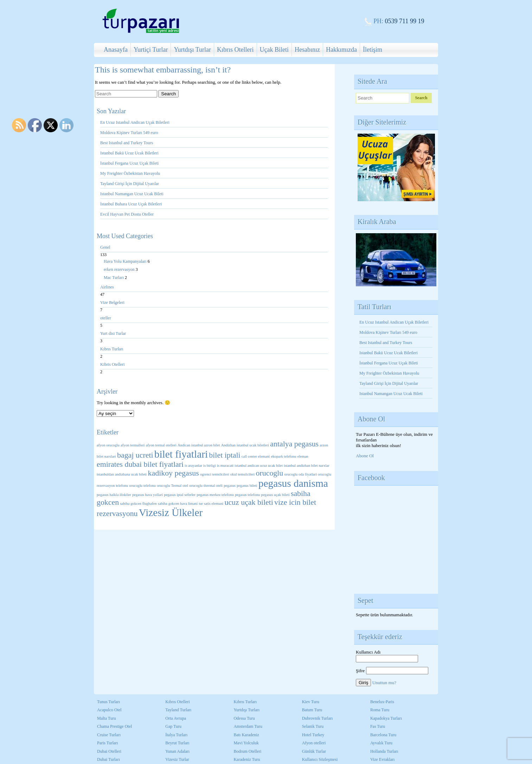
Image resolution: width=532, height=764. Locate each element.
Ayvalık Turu (381, 743)
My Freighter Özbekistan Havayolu (131, 173)
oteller (106, 318)
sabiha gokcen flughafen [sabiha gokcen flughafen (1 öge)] (138, 504)
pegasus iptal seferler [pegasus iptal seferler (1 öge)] (180, 495)
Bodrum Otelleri (247, 751)
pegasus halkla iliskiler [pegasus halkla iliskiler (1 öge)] (114, 495)
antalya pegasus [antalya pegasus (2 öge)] (294, 444)
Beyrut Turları (177, 743)
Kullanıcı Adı (368, 652)
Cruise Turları (109, 735)
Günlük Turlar (314, 751)
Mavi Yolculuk (246, 743)
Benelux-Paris (382, 702)
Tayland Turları (178, 710)
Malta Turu (107, 718)
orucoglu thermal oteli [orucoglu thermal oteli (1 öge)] (206, 486)
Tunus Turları (108, 702)
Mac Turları (114, 278)
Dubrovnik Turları (318, 718)
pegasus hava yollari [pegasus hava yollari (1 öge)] (148, 495)
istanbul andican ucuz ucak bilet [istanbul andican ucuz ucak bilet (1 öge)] (259, 466)
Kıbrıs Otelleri (235, 50)
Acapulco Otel (109, 710)
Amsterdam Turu (248, 726)
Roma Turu (380, 710)
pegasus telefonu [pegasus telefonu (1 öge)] (247, 495)
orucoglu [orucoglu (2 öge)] (270, 473)
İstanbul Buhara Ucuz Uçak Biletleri (131, 204)
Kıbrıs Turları (112, 349)
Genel (105, 247)
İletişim (373, 50)
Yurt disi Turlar (113, 333)
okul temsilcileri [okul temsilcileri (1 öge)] (243, 474)
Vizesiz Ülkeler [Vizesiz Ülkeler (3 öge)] (171, 512)
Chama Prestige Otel (114, 726)
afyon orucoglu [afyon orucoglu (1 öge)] (108, 445)
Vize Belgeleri (112, 303)
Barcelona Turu (383, 735)
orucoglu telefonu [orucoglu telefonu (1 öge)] (142, 486)
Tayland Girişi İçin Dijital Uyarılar (130, 184)
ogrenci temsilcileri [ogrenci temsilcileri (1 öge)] (215, 474)
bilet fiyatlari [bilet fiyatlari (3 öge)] (181, 454)
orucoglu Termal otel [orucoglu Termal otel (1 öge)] (172, 486)
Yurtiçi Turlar (151, 50)
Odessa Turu (244, 718)
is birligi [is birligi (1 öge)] (210, 466)
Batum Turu (312, 710)
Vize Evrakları (383, 759)
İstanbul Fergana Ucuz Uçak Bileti (129, 163)
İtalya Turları (176, 735)
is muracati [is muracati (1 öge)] (225, 466)
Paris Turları (108, 743)
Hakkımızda (341, 50)
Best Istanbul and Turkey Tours (127, 143)
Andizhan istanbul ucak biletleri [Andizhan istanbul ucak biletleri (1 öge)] (245, 445)
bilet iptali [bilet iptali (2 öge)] (225, 455)
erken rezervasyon (120, 269)
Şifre (360, 671)
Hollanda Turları (384, 751)
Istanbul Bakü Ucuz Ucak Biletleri (129, 153)
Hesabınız (307, 50)
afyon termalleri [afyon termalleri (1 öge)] (133, 445)
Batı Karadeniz (246, 735)
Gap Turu (173, 726)
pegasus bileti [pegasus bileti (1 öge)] (247, 486)
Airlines (107, 287)
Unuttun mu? (384, 683)
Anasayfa (116, 50)
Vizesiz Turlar (177, 759)
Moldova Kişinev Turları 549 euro (129, 133)
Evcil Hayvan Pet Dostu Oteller (127, 214)
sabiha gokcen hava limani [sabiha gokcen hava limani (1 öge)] (178, 504)
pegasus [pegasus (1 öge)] (230, 486)
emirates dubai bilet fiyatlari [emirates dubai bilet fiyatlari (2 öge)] (140, 464)
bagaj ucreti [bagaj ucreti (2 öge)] (135, 455)
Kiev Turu (311, 702)
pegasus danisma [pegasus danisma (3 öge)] (293, 483)
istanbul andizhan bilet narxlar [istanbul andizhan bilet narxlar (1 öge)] (306, 466)
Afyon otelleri (314, 743)
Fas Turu (378, 726)
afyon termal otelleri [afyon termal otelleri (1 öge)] (161, 445)
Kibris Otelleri (113, 364)
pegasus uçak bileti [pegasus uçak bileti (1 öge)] (275, 495)
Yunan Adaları (177, 751)
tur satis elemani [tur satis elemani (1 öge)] (211, 504)
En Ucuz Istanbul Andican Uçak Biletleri (135, 122)
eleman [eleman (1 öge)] (303, 456)
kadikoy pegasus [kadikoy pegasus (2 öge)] (174, 473)
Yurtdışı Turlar (192, 50)
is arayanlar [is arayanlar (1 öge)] (193, 466)
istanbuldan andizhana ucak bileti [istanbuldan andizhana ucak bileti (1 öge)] (122, 474)
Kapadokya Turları (386, 718)
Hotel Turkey (313, 735)
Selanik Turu (313, 726)
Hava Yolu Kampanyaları (126, 261)
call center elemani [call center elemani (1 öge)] (256, 456)
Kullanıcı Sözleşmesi (320, 759)
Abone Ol (365, 456)
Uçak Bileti (274, 50)
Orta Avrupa (176, 718)
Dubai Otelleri (109, 751)
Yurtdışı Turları (246, 710)
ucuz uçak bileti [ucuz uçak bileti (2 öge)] (249, 502)
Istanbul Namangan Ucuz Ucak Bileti (132, 194)
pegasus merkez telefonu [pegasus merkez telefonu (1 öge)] (215, 495)
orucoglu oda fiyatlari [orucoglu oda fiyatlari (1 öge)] (301, 474)
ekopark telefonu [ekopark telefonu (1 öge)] (284, 456)
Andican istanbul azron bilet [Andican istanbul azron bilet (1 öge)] (199, 445)
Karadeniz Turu (247, 759)
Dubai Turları (108, 759)
